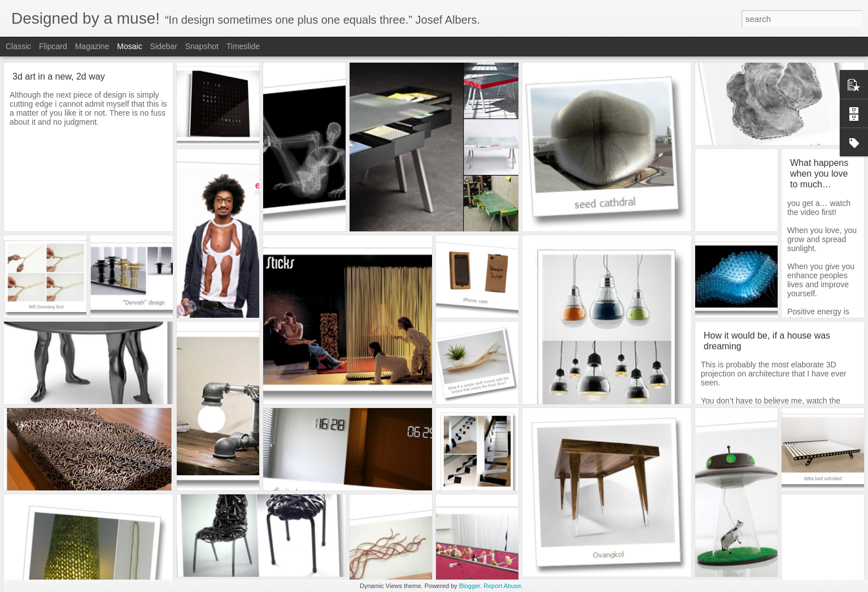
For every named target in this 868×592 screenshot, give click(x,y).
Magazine (92, 46)
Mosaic (129, 46)
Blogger (470, 586)
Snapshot (202, 46)
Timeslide (243, 46)
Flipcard (53, 46)
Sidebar (164, 46)
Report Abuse (502, 586)
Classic (18, 46)
